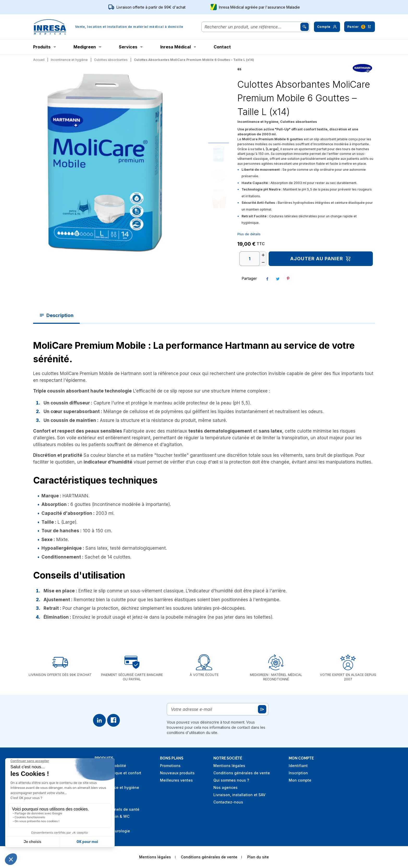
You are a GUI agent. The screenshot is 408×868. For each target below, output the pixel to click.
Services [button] (131, 47)
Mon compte (300, 780)
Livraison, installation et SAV (239, 795)
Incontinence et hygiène (117, 787)
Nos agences (225, 787)
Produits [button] (45, 47)
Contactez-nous (228, 802)
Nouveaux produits (177, 773)
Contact (222, 47)
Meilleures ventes (176, 780)
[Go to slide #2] (219, 176)
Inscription (298, 773)
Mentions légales (229, 766)
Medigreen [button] (88, 47)
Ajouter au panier (321, 259)
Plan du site (258, 857)
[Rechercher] (252, 27)
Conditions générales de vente (242, 773)
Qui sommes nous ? (231, 780)
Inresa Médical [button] (179, 47)
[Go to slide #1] (219, 153)
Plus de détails (249, 234)
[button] (327, 27)
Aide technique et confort (118, 773)
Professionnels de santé (117, 809)
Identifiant (298, 766)
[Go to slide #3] (219, 199)
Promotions (170, 766)
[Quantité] (250, 259)
